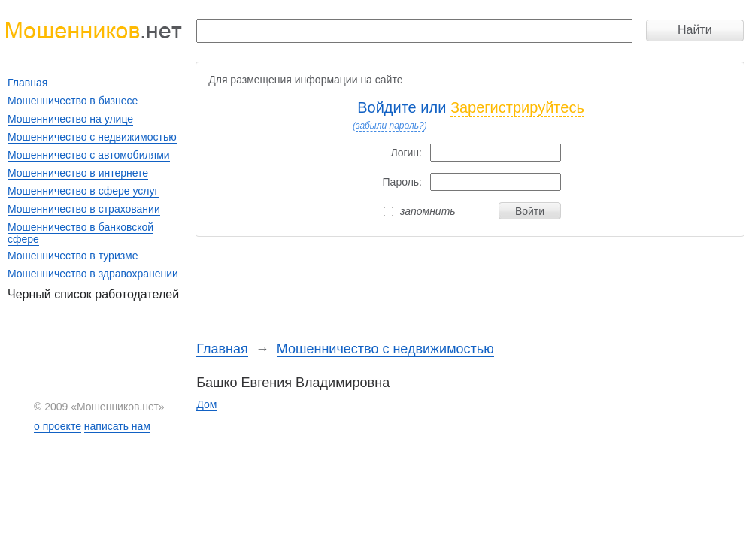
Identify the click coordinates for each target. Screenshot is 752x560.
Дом (206, 404)
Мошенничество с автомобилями (89, 155)
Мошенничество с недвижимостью (385, 349)
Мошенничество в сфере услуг (83, 191)
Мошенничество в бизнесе (73, 101)
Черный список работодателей (93, 294)
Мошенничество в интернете (78, 173)
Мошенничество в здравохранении (93, 274)
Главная (222, 349)
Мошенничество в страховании (84, 209)
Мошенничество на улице (70, 119)
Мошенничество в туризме (73, 256)
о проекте (58, 426)
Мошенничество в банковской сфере (80, 233)
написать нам (117, 426)
